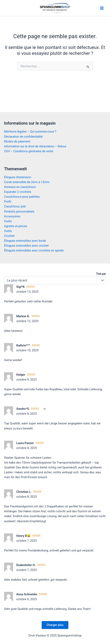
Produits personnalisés (19, 211)
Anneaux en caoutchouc (20, 187)
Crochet (9, 236)
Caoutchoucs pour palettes (22, 197)
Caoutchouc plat (15, 206)
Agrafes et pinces (16, 226)
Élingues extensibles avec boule (25, 241)
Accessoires (12, 216)
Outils (8, 221)
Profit (8, 202)
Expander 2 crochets (18, 192)
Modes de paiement (17, 141)
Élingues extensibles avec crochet (26, 246)
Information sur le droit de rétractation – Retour (35, 146)
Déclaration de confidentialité (23, 137)
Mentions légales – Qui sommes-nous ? (30, 132)
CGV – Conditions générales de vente (29, 151)
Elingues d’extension (18, 177)
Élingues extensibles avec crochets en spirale (34, 250)
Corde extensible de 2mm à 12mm (27, 182)
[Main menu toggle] (102, 8)
